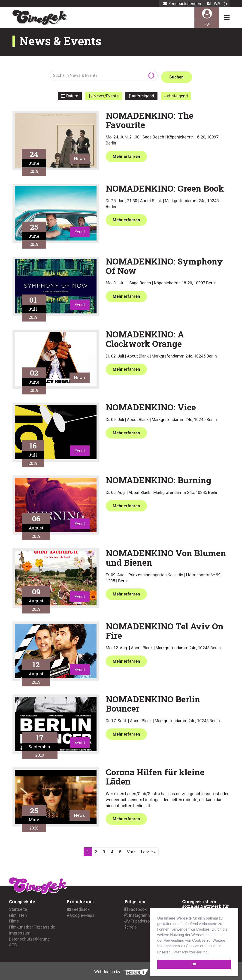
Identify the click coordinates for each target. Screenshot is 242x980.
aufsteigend (143, 94)
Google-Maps (81, 913)
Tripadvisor (138, 919)
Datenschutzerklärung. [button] (190, 952)
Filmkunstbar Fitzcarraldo (32, 925)
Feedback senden (182, 4)
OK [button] (194, 964)
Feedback (78, 908)
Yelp (131, 925)
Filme (14, 919)
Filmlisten (18, 913)
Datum (72, 94)
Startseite (18, 908)
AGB (13, 943)
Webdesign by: (121, 970)
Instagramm (138, 913)
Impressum (20, 931)
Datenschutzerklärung (29, 937)
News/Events (106, 94)
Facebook (136, 908)
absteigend (177, 94)
